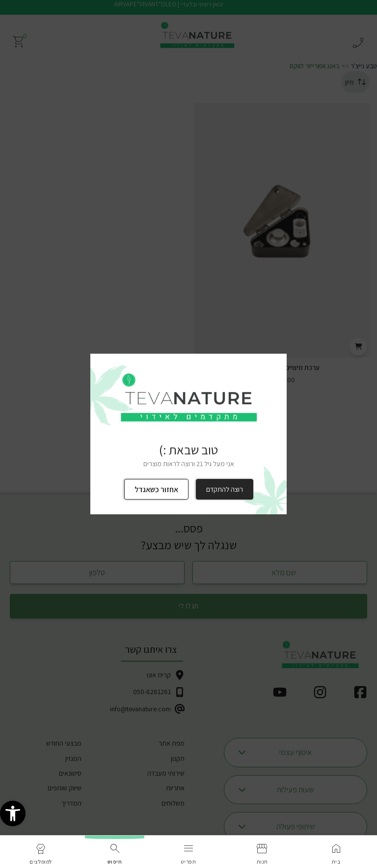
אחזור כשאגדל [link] (156, 490)
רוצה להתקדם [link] (225, 489)
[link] (13, 815)
